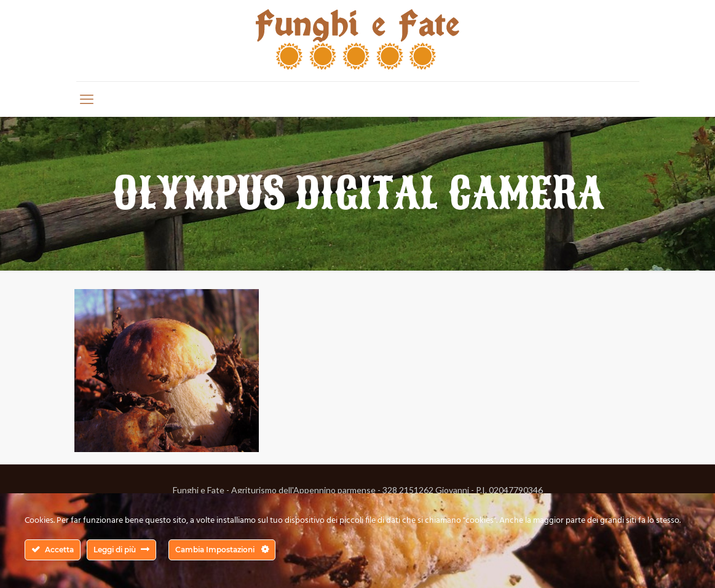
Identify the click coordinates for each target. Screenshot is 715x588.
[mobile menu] (87, 99)
